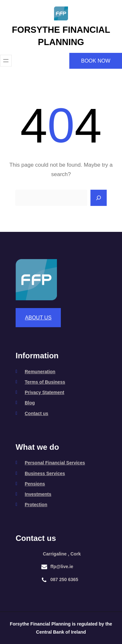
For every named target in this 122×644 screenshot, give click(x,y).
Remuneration (40, 372)
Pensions (35, 484)
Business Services (45, 473)
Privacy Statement (44, 392)
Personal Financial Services (55, 463)
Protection (36, 505)
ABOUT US (38, 318)
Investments (38, 494)
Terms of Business (45, 382)
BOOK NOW (96, 61)
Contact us (36, 413)
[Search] (99, 198)
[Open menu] (6, 61)
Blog (30, 403)
